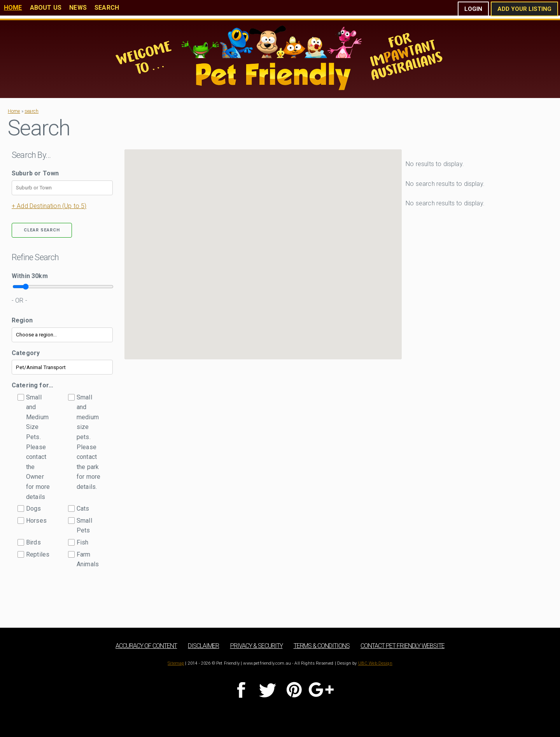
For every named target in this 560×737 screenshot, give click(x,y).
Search (107, 8)
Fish (83, 542)
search (31, 111)
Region (22, 320)
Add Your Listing (524, 9)
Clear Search (42, 230)
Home (13, 8)
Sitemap (176, 663)
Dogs (34, 509)
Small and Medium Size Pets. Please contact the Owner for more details (38, 447)
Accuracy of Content (146, 646)
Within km (30, 276)
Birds (33, 542)
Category (26, 353)
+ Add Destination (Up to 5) (49, 206)
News (78, 8)
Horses (36, 521)
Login (473, 9)
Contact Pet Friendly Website (402, 646)
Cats (83, 509)
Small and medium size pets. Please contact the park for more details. (88, 442)
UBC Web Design (375, 663)
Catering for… (32, 385)
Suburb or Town (35, 173)
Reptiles (38, 554)
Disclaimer (203, 646)
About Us (46, 8)
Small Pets (84, 526)
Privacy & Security (256, 646)
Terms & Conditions (322, 646)
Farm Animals (88, 559)
